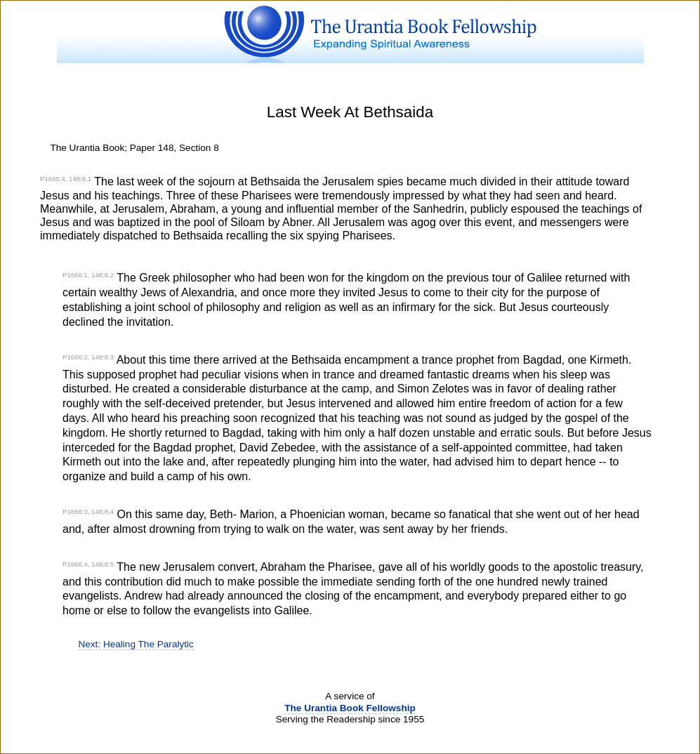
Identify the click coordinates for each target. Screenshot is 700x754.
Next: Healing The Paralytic (136, 644)
